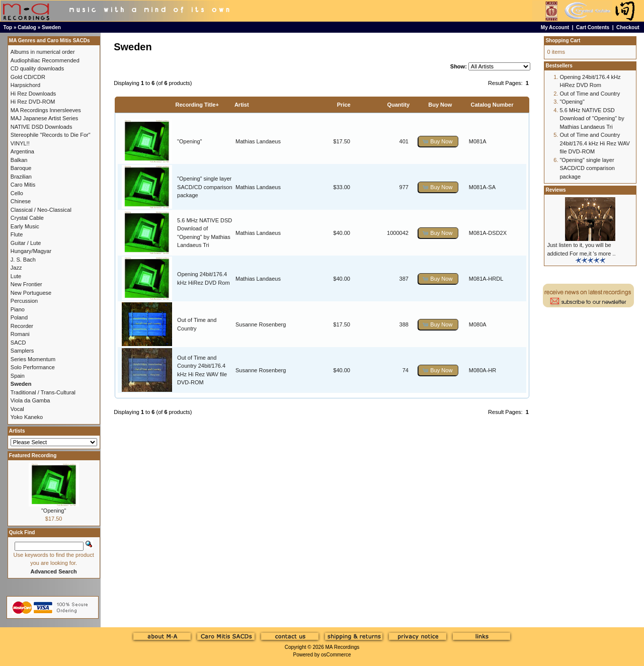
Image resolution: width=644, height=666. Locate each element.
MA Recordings (342, 647)
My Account (555, 27)
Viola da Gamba (30, 400)
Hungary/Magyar (31, 251)
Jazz (16, 268)
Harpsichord (25, 85)
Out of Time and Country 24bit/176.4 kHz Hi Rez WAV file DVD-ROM (594, 143)
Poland (19, 317)
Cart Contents (593, 27)
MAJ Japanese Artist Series (45, 118)
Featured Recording (33, 455)
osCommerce (336, 655)
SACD (18, 343)
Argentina (22, 151)
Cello (17, 193)
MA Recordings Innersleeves (46, 110)
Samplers (22, 351)
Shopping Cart (563, 40)
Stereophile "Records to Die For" (51, 135)
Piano (18, 309)
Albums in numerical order (43, 52)
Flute (17, 234)
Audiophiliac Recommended (45, 60)
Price (344, 105)
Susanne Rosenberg (261, 324)
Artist (242, 105)
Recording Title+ (197, 105)
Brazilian (21, 177)
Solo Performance (33, 367)
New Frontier (26, 284)
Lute (16, 276)
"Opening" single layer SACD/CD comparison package (205, 187)
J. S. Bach (23, 260)
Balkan (19, 160)
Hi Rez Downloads (33, 94)
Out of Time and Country (590, 94)
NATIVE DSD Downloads (42, 127)
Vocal (17, 409)
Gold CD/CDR (28, 77)
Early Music (25, 226)
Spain (18, 376)
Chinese (21, 201)
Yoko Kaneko (27, 417)
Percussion (24, 301)
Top (8, 27)
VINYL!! (20, 143)
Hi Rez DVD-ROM (33, 102)
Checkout (628, 27)
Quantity (398, 105)
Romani (20, 334)
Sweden (51, 27)
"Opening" (189, 141)
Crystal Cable (27, 218)
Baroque (21, 168)
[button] (438, 142)
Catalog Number (492, 105)
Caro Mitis (23, 185)
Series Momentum (33, 359)
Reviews (555, 190)
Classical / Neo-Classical (41, 210)
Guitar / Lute (26, 243)
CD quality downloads (37, 68)
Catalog (27, 27)
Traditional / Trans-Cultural (43, 392)
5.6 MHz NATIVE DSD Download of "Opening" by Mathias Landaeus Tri (592, 118)
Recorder (22, 326)
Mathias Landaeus (258, 141)
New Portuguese (31, 293)
